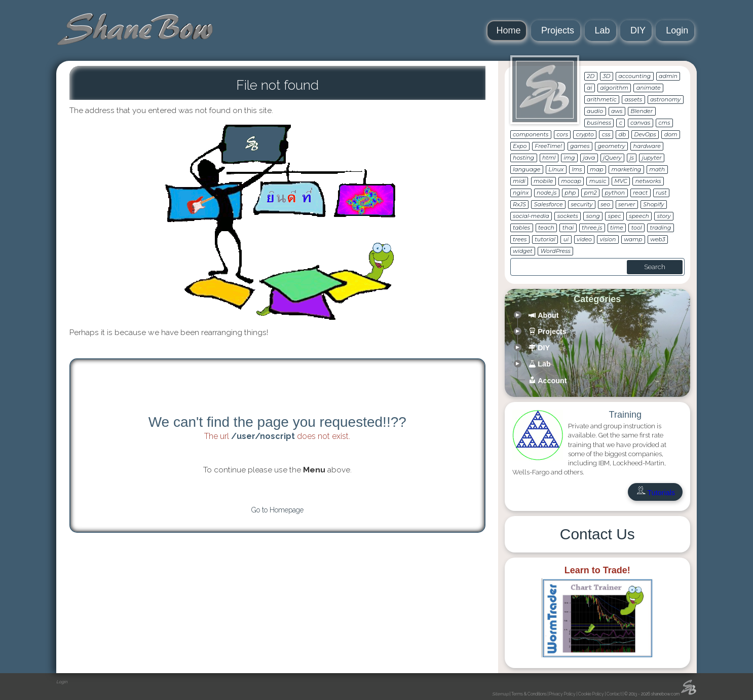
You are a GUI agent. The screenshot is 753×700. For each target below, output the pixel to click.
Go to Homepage (277, 510)
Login (677, 30)
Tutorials (655, 493)
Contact (614, 694)
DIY (638, 30)
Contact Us (597, 534)
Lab (603, 30)
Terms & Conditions (529, 694)
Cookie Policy (591, 694)
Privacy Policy (562, 694)
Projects (558, 30)
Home (509, 30)
